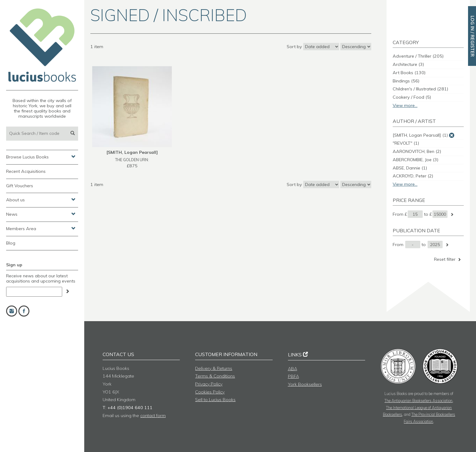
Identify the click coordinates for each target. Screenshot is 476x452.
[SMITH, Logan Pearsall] (420, 135)
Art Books (409, 73)
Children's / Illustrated (420, 89)
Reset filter (448, 259)
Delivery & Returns (214, 368)
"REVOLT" (406, 143)
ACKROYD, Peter (413, 176)
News (41, 214)
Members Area (41, 228)
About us (41, 199)
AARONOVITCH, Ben (417, 151)
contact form (153, 416)
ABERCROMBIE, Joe (416, 160)
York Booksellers (305, 384)
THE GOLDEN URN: (132, 160)
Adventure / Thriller (418, 56)
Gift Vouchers (20, 186)
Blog (11, 243)
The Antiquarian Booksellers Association (418, 401)
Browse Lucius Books (41, 157)
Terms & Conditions (215, 376)
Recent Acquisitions (26, 171)
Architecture (408, 64)
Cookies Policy (210, 392)
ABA (293, 369)
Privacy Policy (209, 384)
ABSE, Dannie (410, 168)
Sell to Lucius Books (215, 400)
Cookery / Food (412, 97)
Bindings (406, 81)
